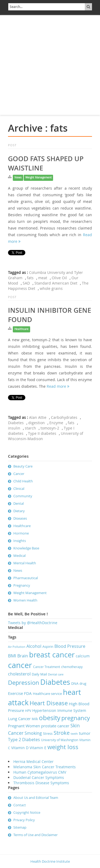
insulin (14, 428)
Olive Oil (59, 278)
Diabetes (16, 423)
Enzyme (56, 423)
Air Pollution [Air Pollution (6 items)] (17, 647)
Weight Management (39, 178)
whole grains (51, 288)
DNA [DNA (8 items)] (75, 683)
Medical (19, 556)
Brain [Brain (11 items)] (23, 656)
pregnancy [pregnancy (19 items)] (76, 718)
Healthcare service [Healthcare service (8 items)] (47, 694)
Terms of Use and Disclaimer (35, 835)
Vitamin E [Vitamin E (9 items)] (38, 748)
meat (43, 278)
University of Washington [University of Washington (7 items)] (60, 740)
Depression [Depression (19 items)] (24, 683)
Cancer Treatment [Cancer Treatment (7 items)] (47, 667)
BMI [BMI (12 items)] (12, 656)
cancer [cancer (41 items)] (20, 665)
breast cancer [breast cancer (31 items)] (52, 655)
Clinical (19, 489)
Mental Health (25, 563)
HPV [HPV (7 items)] (28, 711)
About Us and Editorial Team (36, 798)
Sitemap (20, 827)
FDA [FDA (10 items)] (28, 693)
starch (30, 428)
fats (30, 278)
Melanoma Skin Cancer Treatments (45, 767)
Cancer (19, 474)
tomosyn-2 (50, 428)
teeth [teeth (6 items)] (74, 734)
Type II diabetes (42, 433)
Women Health (25, 600)
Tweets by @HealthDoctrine (33, 623)
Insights (20, 541)
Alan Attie (38, 417)
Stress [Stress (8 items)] (48, 733)
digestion (37, 423)
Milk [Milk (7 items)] (35, 719)
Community (23, 496)
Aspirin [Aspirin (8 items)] (48, 646)
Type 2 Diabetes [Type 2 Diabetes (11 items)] (24, 740)
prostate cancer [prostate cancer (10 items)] (55, 726)
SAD (26, 283)
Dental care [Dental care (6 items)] (56, 674)
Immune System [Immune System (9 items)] (72, 710)
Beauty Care (23, 466)
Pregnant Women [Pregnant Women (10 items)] (24, 726)
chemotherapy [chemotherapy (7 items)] (72, 667)
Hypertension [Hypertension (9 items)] (44, 710)
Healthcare (21, 329)
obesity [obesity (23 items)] (50, 718)
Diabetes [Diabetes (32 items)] (55, 682)
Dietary (19, 511)
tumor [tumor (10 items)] (85, 733)
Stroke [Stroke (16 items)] (62, 733)
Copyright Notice (27, 812)
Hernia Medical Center (33, 761)
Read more (58, 386)
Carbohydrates (64, 417)
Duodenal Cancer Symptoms (39, 777)
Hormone (21, 533)
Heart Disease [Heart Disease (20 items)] (49, 703)
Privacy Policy (24, 820)
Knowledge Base (26, 548)
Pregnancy (22, 585)
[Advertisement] (50, 65)
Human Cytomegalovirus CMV (40, 772)
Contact (20, 805)
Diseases (20, 518)
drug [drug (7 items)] (83, 684)
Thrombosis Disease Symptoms (41, 783)
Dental (19, 503)
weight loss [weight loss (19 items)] (63, 747)
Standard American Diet (56, 283)
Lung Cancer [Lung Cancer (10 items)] (19, 719)
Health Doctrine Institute (50, 861)
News (18, 178)
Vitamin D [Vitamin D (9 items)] (20, 748)
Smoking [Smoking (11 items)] (33, 733)
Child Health (23, 481)
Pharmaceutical (26, 578)
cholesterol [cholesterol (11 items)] (19, 674)
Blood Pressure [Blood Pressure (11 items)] (70, 646)
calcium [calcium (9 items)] (83, 656)
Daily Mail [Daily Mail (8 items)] (39, 674)
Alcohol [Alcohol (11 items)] (34, 646)
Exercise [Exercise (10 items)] (15, 693)
